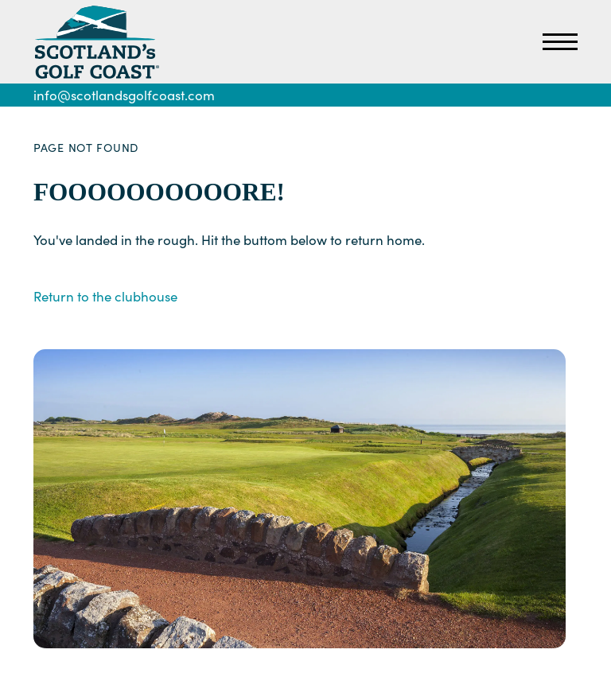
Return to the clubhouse (105, 296)
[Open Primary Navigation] (560, 42)
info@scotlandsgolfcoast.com (124, 95)
